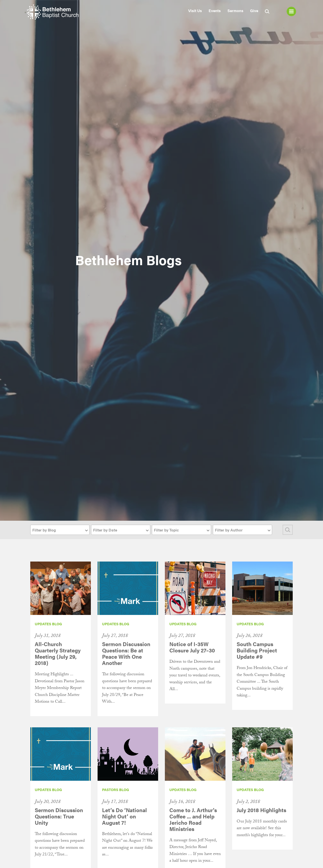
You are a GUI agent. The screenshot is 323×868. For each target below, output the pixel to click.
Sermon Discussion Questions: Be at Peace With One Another (126, 653)
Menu (291, 11)
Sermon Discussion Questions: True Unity (59, 816)
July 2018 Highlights (261, 810)
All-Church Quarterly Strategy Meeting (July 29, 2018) (58, 653)
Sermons (235, 11)
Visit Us (195, 11)
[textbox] (60, 530)
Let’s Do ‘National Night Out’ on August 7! (124, 816)
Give (254, 11)
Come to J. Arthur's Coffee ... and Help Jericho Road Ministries (193, 819)
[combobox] (60, 530)
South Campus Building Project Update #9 (257, 650)
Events (215, 11)
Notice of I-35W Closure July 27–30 (192, 647)
